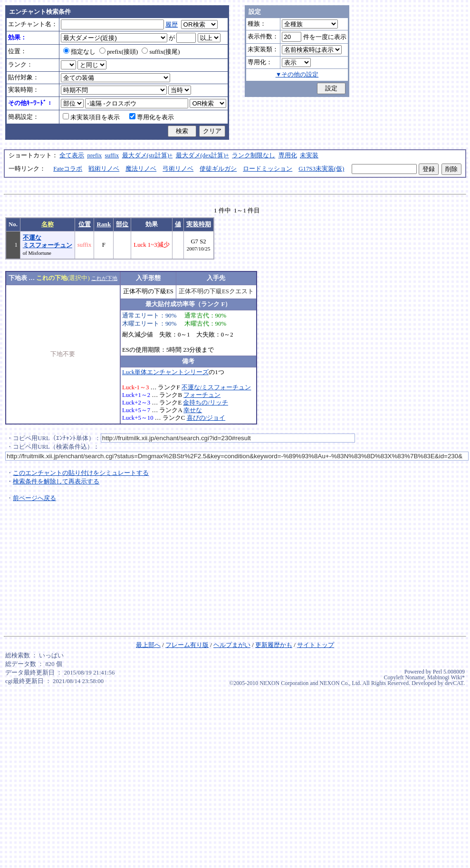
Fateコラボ (68, 169)
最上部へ (148, 645)
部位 (122, 224)
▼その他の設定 (297, 75)
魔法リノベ (141, 169)
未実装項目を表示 (91, 117)
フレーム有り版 (187, 645)
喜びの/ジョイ (206, 418)
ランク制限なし (254, 155)
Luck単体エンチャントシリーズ (165, 372)
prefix (95, 155)
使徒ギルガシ (218, 169)
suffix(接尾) (161, 52)
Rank (104, 224)
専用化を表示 (152, 117)
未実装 (309, 155)
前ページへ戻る (34, 498)
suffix (112, 155)
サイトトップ (316, 645)
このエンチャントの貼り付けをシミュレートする (81, 473)
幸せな (193, 410)
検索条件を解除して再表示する (56, 482)
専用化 (288, 155)
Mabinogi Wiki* (446, 677)
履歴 (172, 25)
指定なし (79, 52)
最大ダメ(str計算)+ (148, 155)
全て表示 (72, 155)
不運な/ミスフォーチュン (216, 387)
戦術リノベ (104, 169)
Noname (415, 677)
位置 (85, 224)
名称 (48, 224)
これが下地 (104, 278)
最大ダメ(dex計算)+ (202, 155)
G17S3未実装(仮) (321, 169)
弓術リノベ (178, 169)
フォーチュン (202, 395)
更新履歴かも (274, 645)
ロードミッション (268, 169)
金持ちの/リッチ (206, 403)
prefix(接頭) (119, 52)
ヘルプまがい (232, 645)
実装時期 (199, 224)
